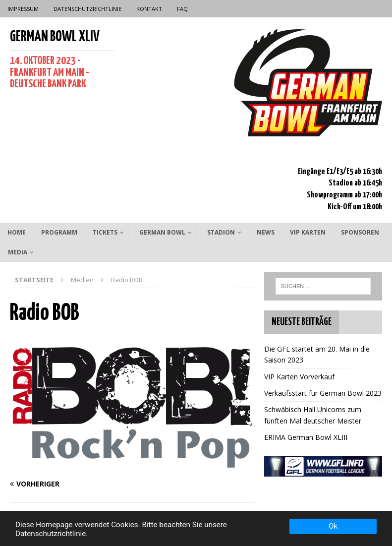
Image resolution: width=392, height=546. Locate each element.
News (266, 232)
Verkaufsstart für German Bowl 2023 (323, 393)
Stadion (221, 232)
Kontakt (149, 9)
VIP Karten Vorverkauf (299, 377)
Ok (333, 526)
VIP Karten (308, 232)
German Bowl (162, 232)
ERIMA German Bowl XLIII (306, 437)
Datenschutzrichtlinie (87, 9)
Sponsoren (360, 232)
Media (18, 252)
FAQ (182, 9)
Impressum (23, 9)
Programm (59, 232)
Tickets (105, 232)
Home (17, 232)
